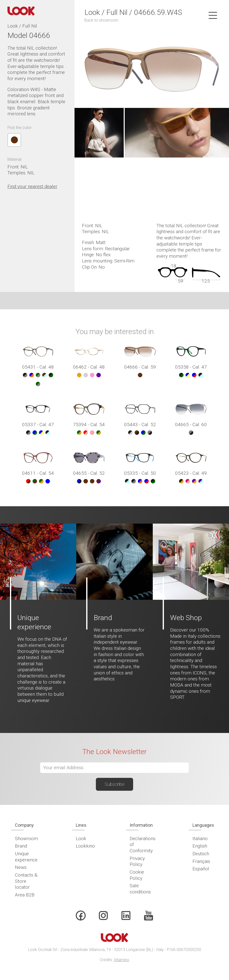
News (21, 867)
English (200, 846)
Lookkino (85, 846)
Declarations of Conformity (143, 845)
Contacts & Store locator (26, 881)
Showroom (26, 838)
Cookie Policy (137, 875)
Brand (21, 846)
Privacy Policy (137, 861)
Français (201, 861)
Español (201, 869)
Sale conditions (140, 889)
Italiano (200, 838)
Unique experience (26, 857)
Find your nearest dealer (32, 186)
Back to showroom (101, 20)
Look (81, 838)
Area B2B (25, 895)
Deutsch (201, 854)
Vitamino (121, 960)
